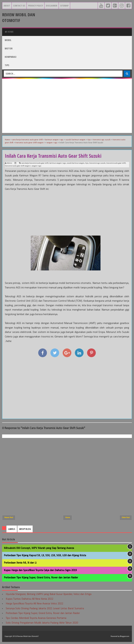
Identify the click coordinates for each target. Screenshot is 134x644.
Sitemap (64, 6)
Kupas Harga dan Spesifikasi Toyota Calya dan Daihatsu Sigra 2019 (40, 570)
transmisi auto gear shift (116, 163)
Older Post (126, 518)
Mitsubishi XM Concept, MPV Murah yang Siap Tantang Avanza (39, 548)
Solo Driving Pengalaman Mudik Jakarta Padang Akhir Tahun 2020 (42, 623)
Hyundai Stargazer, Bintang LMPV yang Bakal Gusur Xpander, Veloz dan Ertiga (49, 594)
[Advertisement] (67, 106)
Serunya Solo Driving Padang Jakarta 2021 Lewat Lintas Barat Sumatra (45, 609)
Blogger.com (125, 636)
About (7, 6)
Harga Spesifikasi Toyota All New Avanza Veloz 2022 (34, 604)
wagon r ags (36, 166)
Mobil (8, 40)
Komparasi (11, 57)
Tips (7, 65)
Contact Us (19, 6)
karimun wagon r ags (58, 163)
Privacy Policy (36, 6)
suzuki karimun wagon (75, 163)
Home (9, 32)
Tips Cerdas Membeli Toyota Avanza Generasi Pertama (36, 618)
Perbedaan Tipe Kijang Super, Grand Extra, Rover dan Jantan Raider (41, 578)
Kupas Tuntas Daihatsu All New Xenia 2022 (29, 599)
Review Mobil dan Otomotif (19, 17)
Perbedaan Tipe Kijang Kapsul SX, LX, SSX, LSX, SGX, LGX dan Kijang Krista (45, 556)
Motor (9, 48)
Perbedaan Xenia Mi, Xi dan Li (20, 563)
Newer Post (9, 518)
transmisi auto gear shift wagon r (18, 166)
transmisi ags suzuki (97, 163)
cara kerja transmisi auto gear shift (35, 163)
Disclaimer (52, 6)
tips (87, 163)
